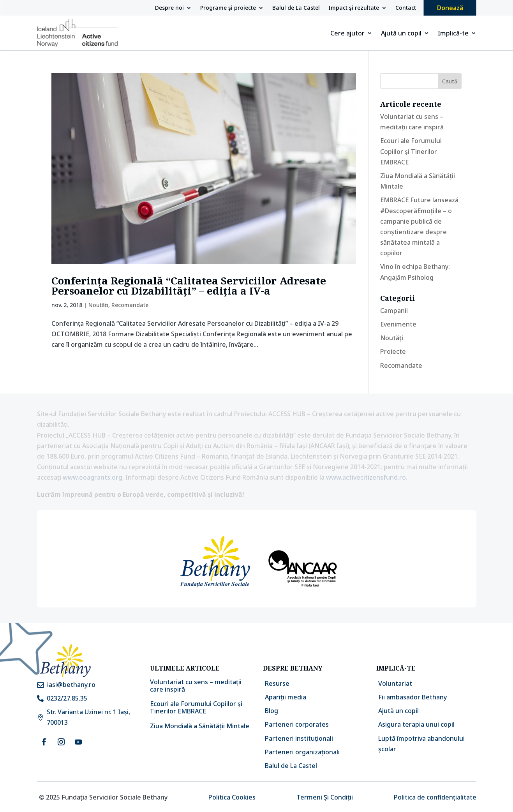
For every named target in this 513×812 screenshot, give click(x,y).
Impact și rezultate (354, 8)
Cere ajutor (347, 34)
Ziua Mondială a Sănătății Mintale (200, 726)
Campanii (394, 311)
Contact (406, 8)
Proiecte (393, 351)
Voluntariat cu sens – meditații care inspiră (196, 686)
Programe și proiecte (228, 8)
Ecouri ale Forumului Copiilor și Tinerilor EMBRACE (411, 151)
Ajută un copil (401, 34)
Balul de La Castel (296, 8)
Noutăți (98, 305)
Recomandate (130, 305)
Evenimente (398, 324)
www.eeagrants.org (93, 477)
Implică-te (453, 34)
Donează (450, 8)
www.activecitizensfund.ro (366, 477)
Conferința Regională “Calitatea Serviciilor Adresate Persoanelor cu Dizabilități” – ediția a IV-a (189, 286)
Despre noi (169, 8)
